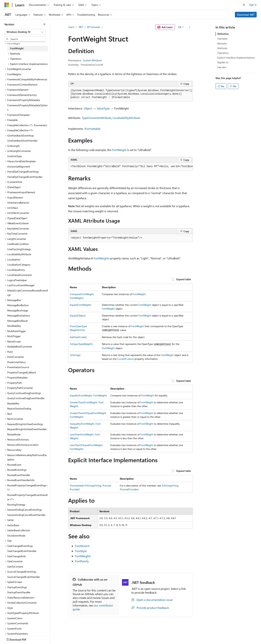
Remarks (222, 43)
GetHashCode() (78, 337)
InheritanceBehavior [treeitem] (18, 203)
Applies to (223, 62)
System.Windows (92, 60)
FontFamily (82, 561)
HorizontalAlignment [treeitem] (19, 166)
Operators (223, 53)
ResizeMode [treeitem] (14, 434)
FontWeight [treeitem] (17, 48)
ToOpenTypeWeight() (81, 344)
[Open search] (244, 5)
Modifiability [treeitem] (14, 326)
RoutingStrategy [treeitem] (16, 505)
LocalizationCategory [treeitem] (19, 265)
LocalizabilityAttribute (126, 118)
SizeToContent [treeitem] (15, 567)
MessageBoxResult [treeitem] (17, 321)
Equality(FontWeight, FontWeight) (88, 395)
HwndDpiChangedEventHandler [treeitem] (25, 177)
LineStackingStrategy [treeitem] (19, 249)
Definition (223, 34)
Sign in (253, 5)
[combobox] (25, 32)
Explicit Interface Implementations (236, 58)
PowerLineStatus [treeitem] (16, 362)
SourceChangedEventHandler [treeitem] (24, 577)
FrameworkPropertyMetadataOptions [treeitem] (27, 107)
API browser (94, 27)
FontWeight (119, 150)
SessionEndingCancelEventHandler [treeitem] (26, 515)
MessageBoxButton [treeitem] (18, 305)
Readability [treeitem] (13, 403)
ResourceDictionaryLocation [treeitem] (23, 445)
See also (222, 67)
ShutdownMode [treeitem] (16, 536)
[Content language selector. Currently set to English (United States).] (21, 637)
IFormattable (92, 129)
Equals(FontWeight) (80, 305)
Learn (71, 27)
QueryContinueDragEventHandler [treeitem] (26, 398)
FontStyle (81, 551)
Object (88, 108)
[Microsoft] (7, 5)
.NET (81, 27)
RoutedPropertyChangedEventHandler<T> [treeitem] (27, 497)
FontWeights (101, 258)
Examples (222, 39)
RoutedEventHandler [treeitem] (19, 475)
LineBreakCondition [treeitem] (18, 244)
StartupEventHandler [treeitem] (19, 592)
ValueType (103, 108)
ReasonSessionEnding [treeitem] (19, 408)
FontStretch (82, 546)
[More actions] (190, 27)
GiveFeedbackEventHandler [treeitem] (22, 141)
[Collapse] (44, 24)
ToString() (75, 355)
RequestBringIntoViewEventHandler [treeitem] (27, 429)
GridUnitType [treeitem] (14, 156)
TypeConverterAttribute (97, 118)
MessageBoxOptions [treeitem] (19, 315)
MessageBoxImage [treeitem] (18, 310)
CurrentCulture (125, 359)
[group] (130, 94)
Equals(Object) (78, 315)
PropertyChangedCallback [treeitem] (22, 372)
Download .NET (246, 15)
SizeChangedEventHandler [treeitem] (22, 551)
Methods (222, 48)
